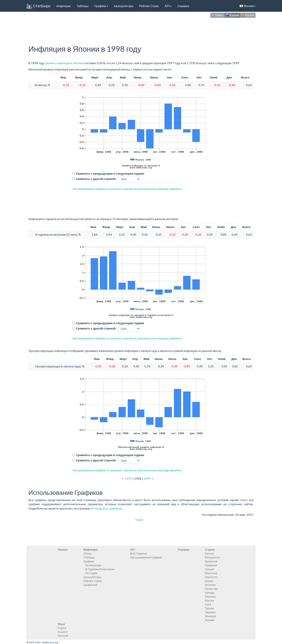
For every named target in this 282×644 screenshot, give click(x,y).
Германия (211, 565)
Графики (101, 6)
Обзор (87, 553)
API (168, 6)
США (208, 604)
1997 (128, 479)
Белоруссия (212, 557)
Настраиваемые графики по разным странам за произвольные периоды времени (127, 189)
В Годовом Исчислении (100, 569)
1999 (147, 479)
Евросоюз (211, 577)
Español (248, 15)
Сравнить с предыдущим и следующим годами (110, 173)
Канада (209, 593)
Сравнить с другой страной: (96, 179)
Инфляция (64, 6)
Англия (209, 553)
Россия (209, 600)
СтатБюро (38, 6)
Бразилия (211, 561)
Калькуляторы (124, 6)
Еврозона (211, 573)
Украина (210, 612)
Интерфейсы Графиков (106, 508)
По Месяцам (93, 565)
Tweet (139, 520)
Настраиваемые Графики (146, 557)
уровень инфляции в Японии (64, 63)
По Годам (91, 573)
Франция (210, 616)
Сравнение (90, 585)
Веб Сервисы (138, 553)
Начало (63, 550)
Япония (248, 6)
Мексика (210, 597)
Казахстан (211, 589)
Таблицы (83, 6)
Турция (209, 608)
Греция (209, 569)
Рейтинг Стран (149, 6)
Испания (210, 585)
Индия (209, 581)
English (217, 15)
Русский (232, 15)
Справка (183, 6)
